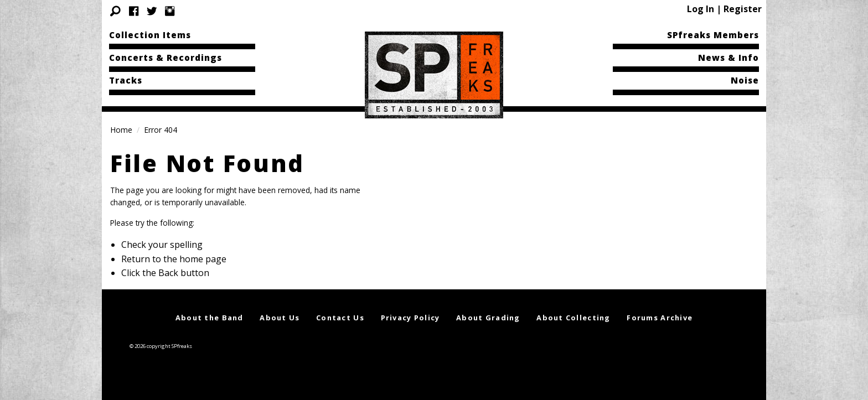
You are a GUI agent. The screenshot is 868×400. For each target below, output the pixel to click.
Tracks (126, 80)
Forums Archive (660, 318)
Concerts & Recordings (166, 58)
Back (168, 273)
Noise (745, 80)
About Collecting (573, 318)
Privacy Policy (410, 318)
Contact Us (340, 318)
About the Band (210, 318)
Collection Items (150, 35)
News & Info (728, 58)
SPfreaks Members (713, 35)
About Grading (488, 318)
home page (203, 259)
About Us (280, 318)
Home (121, 130)
